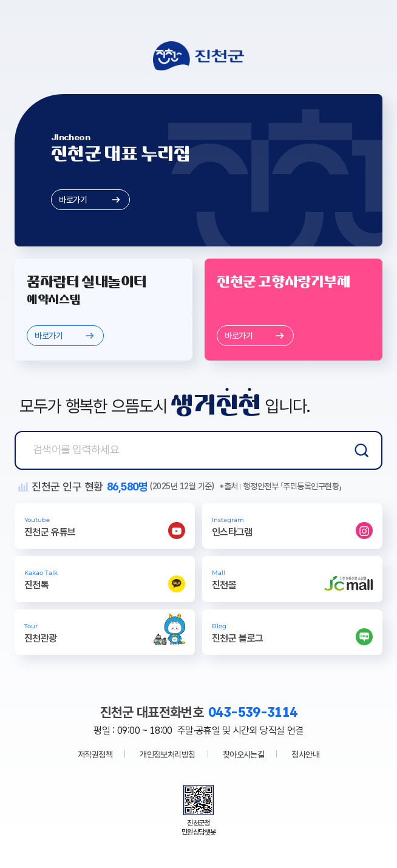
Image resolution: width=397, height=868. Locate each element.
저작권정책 (95, 754)
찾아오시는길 (244, 754)
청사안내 (305, 754)
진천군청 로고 (198, 56)
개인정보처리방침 (168, 754)
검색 (362, 450)
